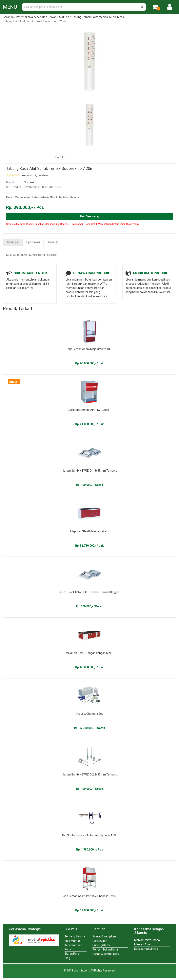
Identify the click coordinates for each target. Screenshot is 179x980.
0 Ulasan (27, 176)
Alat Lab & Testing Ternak (75, 17)
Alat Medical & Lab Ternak (109, 17)
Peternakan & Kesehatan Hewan (36, 17)
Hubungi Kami (101, 945)
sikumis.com (81, 970)
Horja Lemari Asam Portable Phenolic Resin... (89, 896)
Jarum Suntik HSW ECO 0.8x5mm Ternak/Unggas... (90, 592)
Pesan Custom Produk (106, 954)
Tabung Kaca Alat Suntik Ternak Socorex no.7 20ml (50, 168)
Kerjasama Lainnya (146, 949)
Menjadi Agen (143, 944)
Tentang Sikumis (75, 936)
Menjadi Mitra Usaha (147, 940)
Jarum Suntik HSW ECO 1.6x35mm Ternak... (90, 471)
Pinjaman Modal (103, 958)
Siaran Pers (72, 954)
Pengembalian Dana (105, 950)
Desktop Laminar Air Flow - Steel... (90, 410)
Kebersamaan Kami (73, 947)
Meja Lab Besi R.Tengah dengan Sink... (89, 653)
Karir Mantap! (73, 941)
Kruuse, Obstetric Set (90, 714)
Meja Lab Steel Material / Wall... (90, 531)
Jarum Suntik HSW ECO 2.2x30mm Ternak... (90, 774)
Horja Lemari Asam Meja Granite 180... (89, 349)
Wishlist (42, 176)
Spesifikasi (33, 242)
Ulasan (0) (53, 242)
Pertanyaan (100, 941)
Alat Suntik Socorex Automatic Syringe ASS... (90, 835)
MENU (10, 7)
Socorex (29, 182)
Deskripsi (13, 242)
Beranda (8, 17)
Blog (67, 958)
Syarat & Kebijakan (104, 936)
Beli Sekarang (89, 216)
